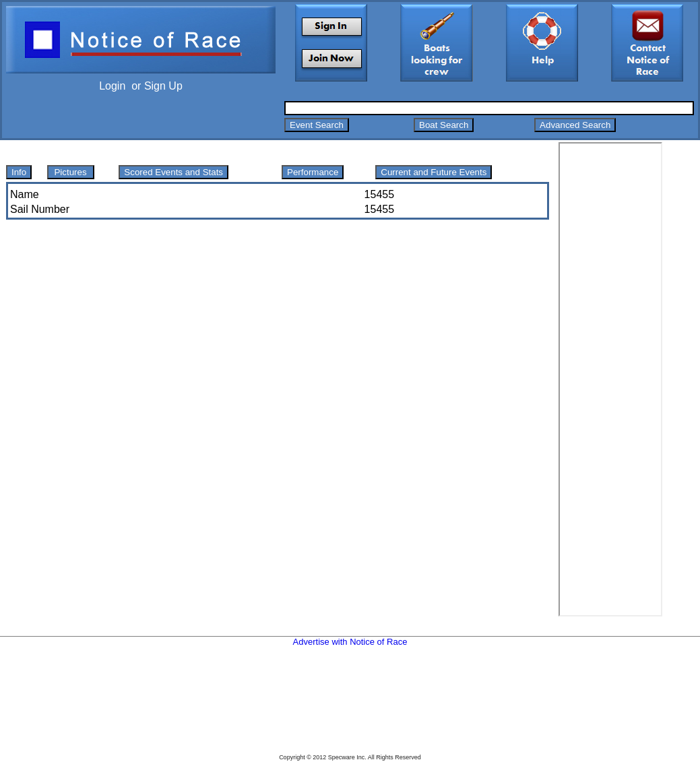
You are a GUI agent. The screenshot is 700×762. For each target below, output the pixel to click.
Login (112, 86)
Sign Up (163, 86)
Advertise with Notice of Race (350, 642)
